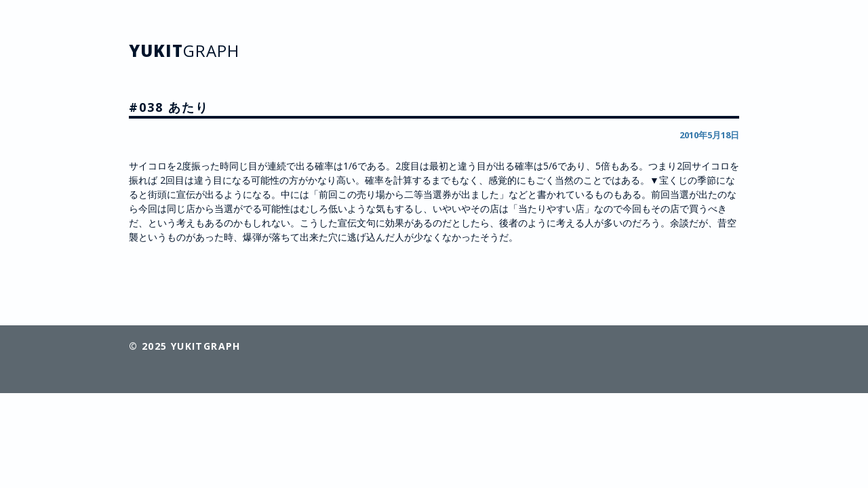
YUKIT (184, 50)
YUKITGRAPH (206, 346)
